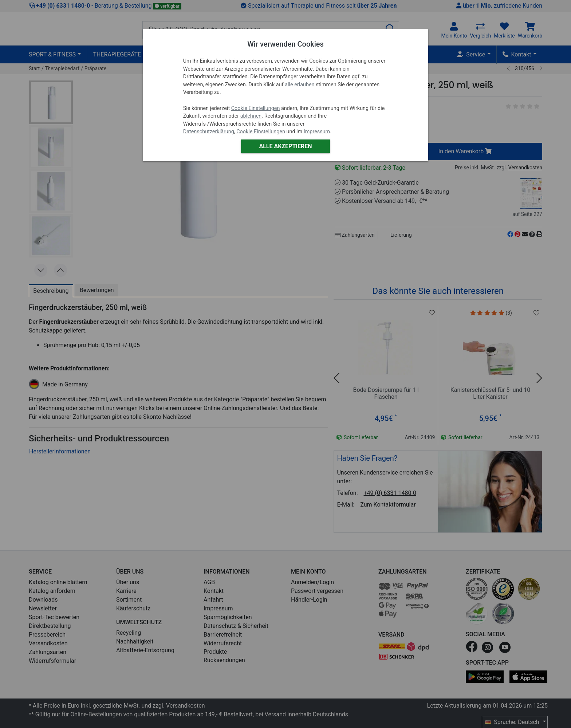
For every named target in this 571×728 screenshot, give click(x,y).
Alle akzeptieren (285, 146)
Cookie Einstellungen (256, 108)
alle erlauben (300, 85)
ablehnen (251, 116)
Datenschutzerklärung (209, 132)
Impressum (317, 132)
